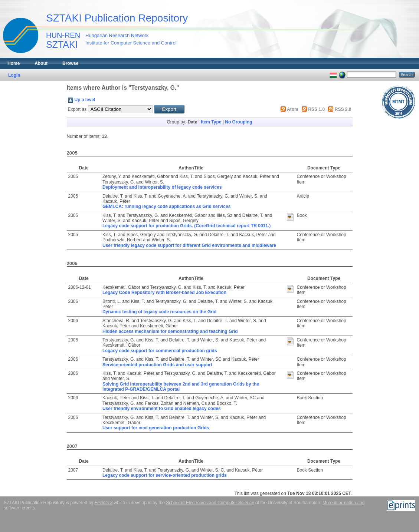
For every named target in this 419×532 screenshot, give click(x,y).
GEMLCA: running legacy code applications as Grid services (166, 206)
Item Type (211, 122)
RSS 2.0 (343, 109)
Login (14, 75)
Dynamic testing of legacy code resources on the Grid (159, 312)
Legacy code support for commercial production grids (160, 351)
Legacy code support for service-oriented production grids (165, 475)
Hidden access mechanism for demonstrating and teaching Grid (170, 331)
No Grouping (238, 122)
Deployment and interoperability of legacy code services (162, 187)
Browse (70, 63)
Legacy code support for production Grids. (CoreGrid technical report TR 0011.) (186, 226)
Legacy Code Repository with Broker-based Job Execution (164, 293)
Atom (293, 109)
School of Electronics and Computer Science (210, 503)
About (41, 63)
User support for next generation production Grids (156, 428)
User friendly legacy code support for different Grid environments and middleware (189, 245)
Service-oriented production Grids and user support (157, 365)
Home (14, 63)
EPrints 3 (104, 503)
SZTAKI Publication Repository (117, 18)
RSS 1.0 (316, 109)
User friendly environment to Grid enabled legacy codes (162, 409)
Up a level (85, 100)
